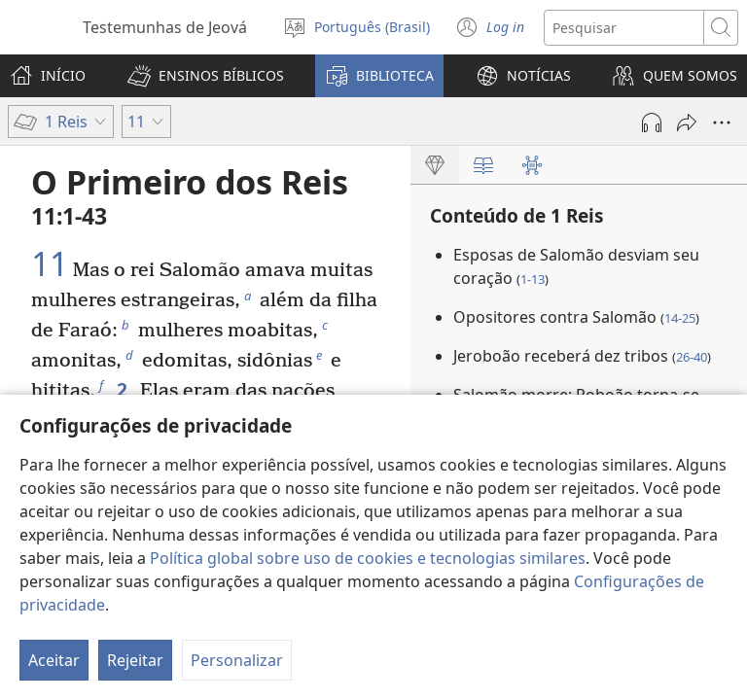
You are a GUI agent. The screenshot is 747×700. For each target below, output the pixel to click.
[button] (206, 76)
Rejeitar (135, 660)
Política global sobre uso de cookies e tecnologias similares (368, 558)
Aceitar (54, 660)
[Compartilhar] (687, 122)
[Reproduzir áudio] (652, 122)
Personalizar (237, 660)
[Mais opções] (722, 122)
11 (50, 264)
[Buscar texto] (624, 28)
